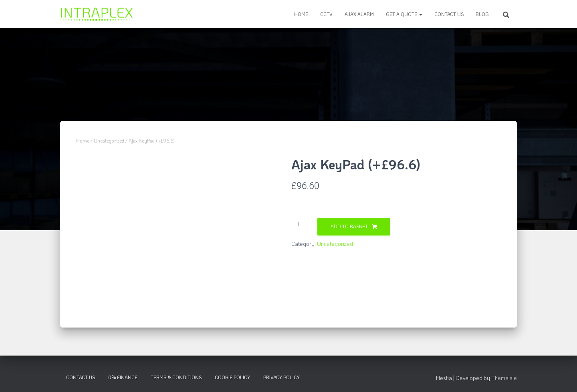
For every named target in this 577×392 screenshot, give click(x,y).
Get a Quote (404, 14)
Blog (482, 14)
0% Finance (123, 377)
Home (301, 14)
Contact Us (449, 14)
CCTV (326, 14)
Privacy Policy (281, 377)
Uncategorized (109, 141)
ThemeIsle (504, 378)
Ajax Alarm (359, 14)
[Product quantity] (302, 224)
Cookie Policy (232, 377)
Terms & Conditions (176, 377)
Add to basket (349, 226)
